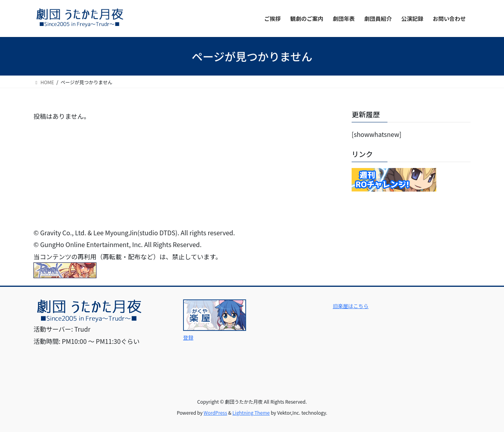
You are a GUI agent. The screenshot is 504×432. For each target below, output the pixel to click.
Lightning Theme (251, 413)
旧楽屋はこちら (351, 306)
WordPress (215, 413)
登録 (188, 337)
